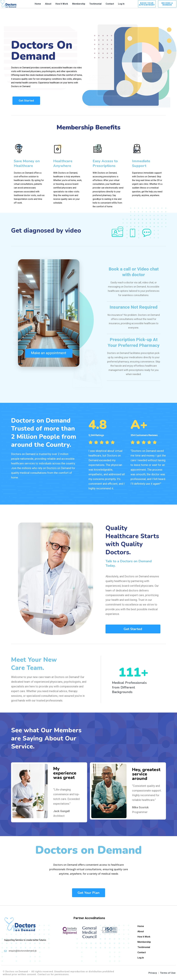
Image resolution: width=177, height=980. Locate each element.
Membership (79, 4)
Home (38, 4)
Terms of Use (168, 973)
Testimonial (95, 4)
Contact (110, 4)
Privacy (153, 973)
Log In (121, 4)
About (48, 4)
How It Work (62, 4)
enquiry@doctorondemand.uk (23, 951)
